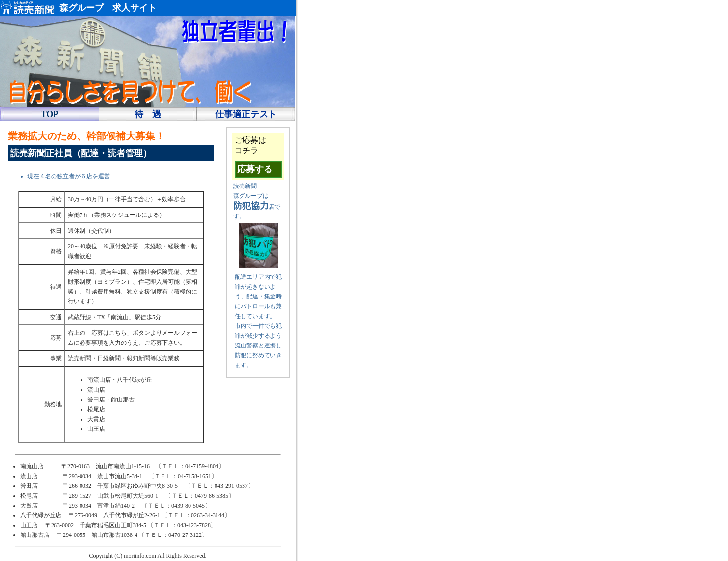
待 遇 (148, 114)
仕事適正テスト (246, 114)
